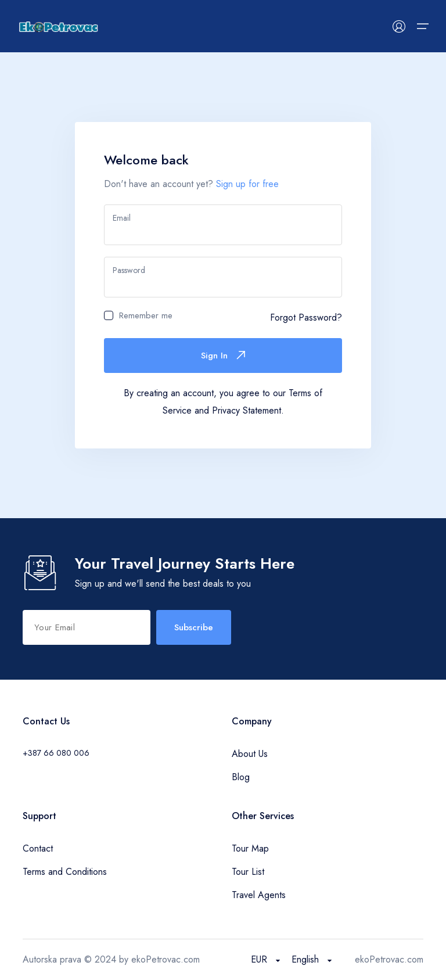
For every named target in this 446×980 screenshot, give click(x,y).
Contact (38, 848)
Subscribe (194, 627)
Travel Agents (259, 895)
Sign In (223, 356)
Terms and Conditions (65, 872)
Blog (241, 777)
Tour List (248, 872)
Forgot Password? (306, 317)
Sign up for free (247, 184)
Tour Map (250, 848)
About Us (250, 754)
